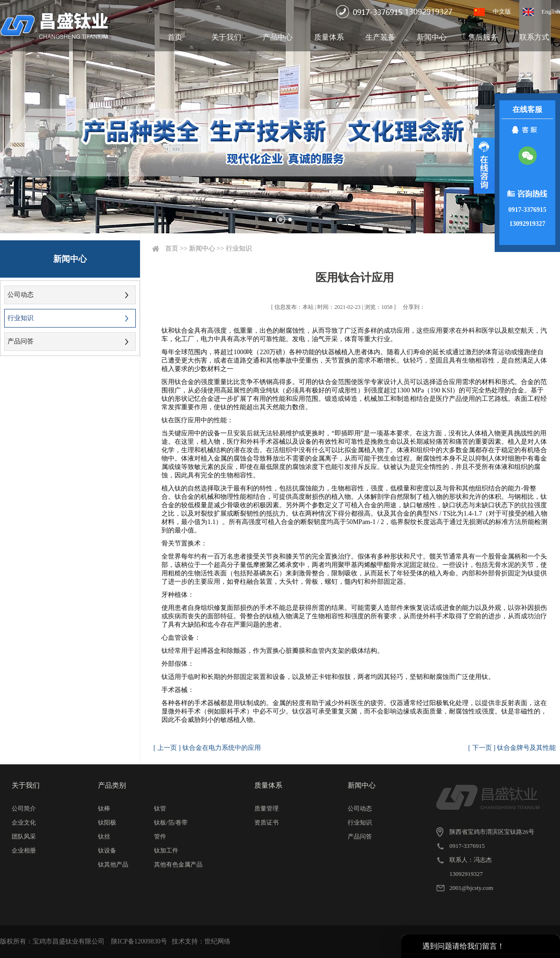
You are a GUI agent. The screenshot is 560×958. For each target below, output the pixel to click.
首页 (175, 37)
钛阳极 (107, 822)
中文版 (502, 11)
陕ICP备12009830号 (139, 941)
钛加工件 (166, 850)
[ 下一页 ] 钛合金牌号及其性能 (512, 748)
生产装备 (380, 37)
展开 (484, 166)
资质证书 (266, 822)
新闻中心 (432, 37)
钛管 (160, 808)
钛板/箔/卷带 (171, 822)
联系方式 (534, 37)
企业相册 (24, 850)
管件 (160, 836)
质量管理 (266, 808)
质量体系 (329, 37)
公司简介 (24, 808)
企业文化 (24, 822)
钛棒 (104, 808)
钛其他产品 (113, 864)
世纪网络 (217, 941)
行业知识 (21, 318)
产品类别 (112, 785)
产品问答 (21, 341)
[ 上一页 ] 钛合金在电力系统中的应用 (207, 748)
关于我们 (226, 37)
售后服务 (483, 37)
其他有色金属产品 (178, 864)
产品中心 (278, 37)
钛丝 (104, 836)
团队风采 (24, 836)
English (551, 11)
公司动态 (21, 295)
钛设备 (107, 850)
